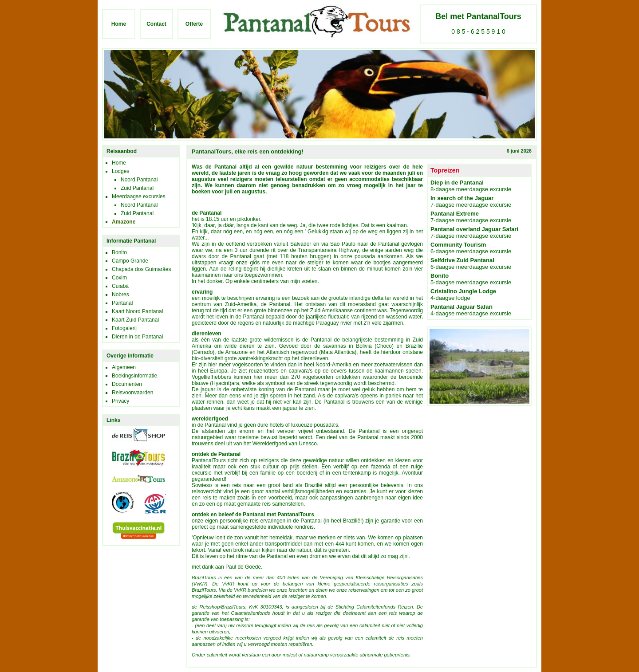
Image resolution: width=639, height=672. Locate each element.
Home (119, 24)
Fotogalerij (124, 328)
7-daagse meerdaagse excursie (471, 201)
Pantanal (122, 303)
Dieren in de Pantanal (137, 337)
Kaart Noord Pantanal (137, 311)
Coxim (119, 278)
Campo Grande (130, 261)
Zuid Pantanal (137, 188)
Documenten (127, 384)
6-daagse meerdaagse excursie (471, 248)
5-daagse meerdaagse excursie (471, 279)
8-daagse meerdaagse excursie (471, 186)
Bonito (119, 252)
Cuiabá (120, 286)
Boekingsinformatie (134, 376)
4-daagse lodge (463, 295)
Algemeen (124, 367)
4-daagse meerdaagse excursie (471, 310)
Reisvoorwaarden (132, 393)
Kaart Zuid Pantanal (135, 320)
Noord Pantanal (139, 180)
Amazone (124, 222)
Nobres (120, 295)
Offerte (194, 24)
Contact (156, 24)
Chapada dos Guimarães (141, 269)
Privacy (120, 401)
